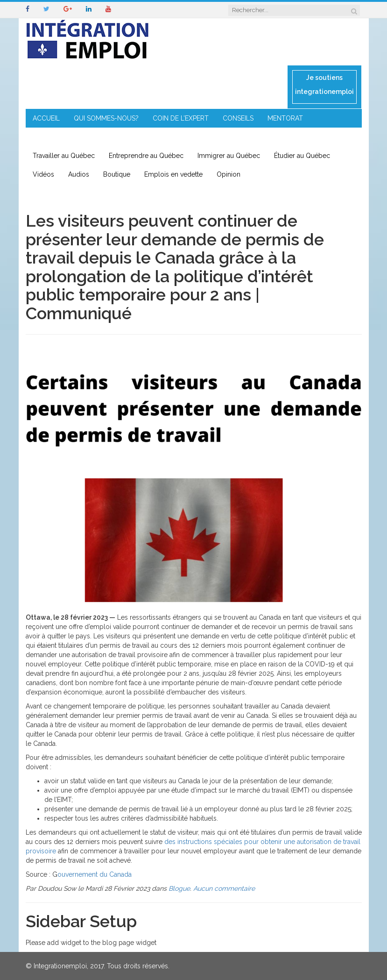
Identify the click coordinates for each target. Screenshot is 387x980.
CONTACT (214, 137)
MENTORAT (285, 118)
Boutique (117, 174)
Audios (79, 174)
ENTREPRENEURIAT (62, 137)
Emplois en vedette (173, 174)
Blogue (179, 888)
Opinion (229, 174)
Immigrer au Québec (229, 156)
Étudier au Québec (302, 156)
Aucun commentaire (224, 888)
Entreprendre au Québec (146, 156)
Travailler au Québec (64, 156)
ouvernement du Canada (95, 874)
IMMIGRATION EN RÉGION (145, 137)
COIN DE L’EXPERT (181, 118)
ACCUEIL (46, 118)
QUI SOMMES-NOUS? (106, 118)
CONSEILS (238, 118)
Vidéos (43, 174)
